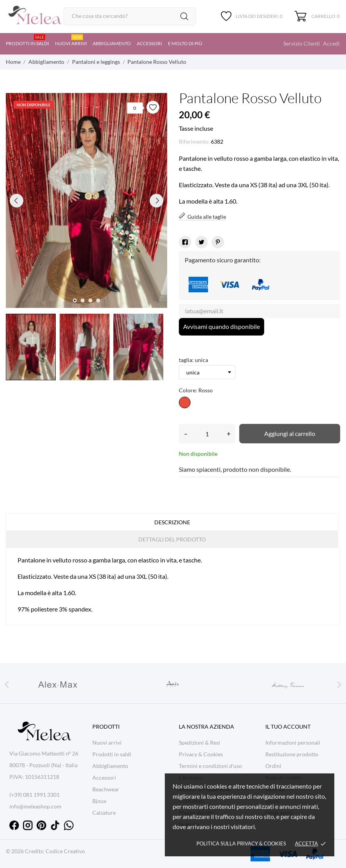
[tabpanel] (86, 200)
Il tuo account (288, 727)
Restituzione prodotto (292, 754)
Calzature (104, 813)
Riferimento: (194, 141)
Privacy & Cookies (201, 754)
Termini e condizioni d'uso (210, 766)
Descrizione (172, 522)
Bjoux (99, 801)
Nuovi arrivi (71, 40)
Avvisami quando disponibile (222, 326)
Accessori (149, 43)
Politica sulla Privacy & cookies (241, 843)
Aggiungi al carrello (290, 433)
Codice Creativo (65, 851)
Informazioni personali (293, 742)
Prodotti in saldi (27, 40)
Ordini (273, 766)
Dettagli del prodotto (172, 539)
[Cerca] (130, 16)
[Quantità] (207, 434)
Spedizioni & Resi (199, 742)
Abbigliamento (112, 43)
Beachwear (106, 789)
